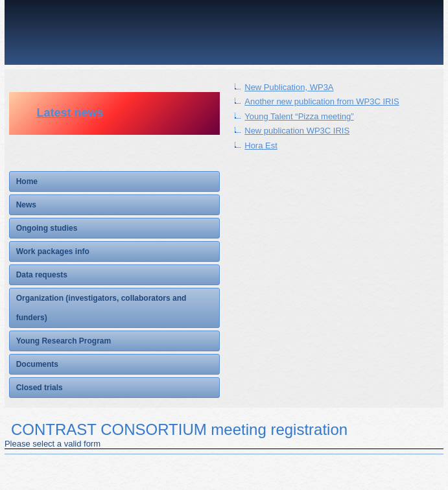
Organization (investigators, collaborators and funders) (101, 308)
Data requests (42, 275)
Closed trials (40, 388)
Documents (37, 364)
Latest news (70, 113)
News (26, 205)
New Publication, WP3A (289, 87)
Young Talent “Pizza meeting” (299, 116)
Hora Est (261, 146)
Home (27, 181)
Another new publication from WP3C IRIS (322, 101)
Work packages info (53, 251)
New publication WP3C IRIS (297, 131)
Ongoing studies (47, 228)
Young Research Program (64, 341)
